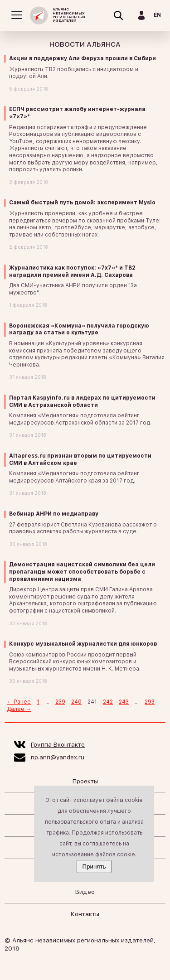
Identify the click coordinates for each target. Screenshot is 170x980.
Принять (94, 867)
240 (76, 702)
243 (124, 702)
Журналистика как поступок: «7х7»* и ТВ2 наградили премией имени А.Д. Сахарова (72, 271)
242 (108, 702)
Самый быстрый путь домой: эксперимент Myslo (82, 203)
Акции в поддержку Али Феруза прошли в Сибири (83, 58)
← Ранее (19, 702)
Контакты (85, 914)
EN (157, 15)
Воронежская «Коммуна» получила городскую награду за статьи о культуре (79, 329)
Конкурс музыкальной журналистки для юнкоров (83, 644)
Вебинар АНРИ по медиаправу (54, 514)
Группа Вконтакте (58, 744)
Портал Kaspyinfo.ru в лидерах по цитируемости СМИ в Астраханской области (82, 401)
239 (60, 702)
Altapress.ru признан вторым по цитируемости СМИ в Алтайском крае (80, 459)
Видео (85, 892)
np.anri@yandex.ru (58, 757)
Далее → (19, 709)
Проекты (85, 781)
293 (150, 702)
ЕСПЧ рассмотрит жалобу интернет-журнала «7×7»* (77, 113)
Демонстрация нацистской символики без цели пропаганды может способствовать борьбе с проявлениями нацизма (82, 572)
